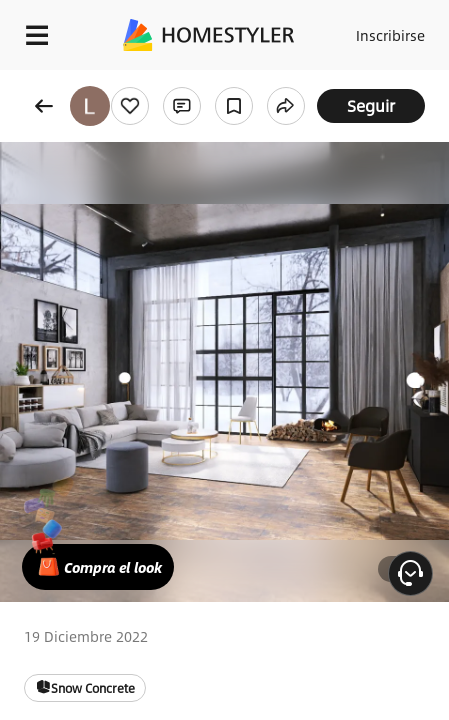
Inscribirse (390, 35)
